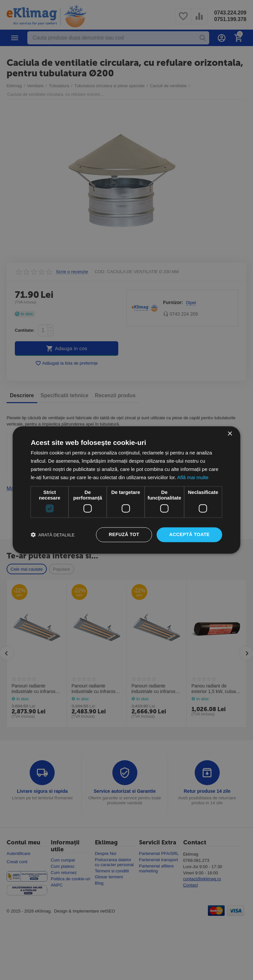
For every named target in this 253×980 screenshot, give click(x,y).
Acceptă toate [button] (190, 535)
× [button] (230, 434)
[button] (53, 535)
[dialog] (126, 490)
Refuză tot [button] (124, 535)
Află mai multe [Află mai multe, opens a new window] (193, 477)
